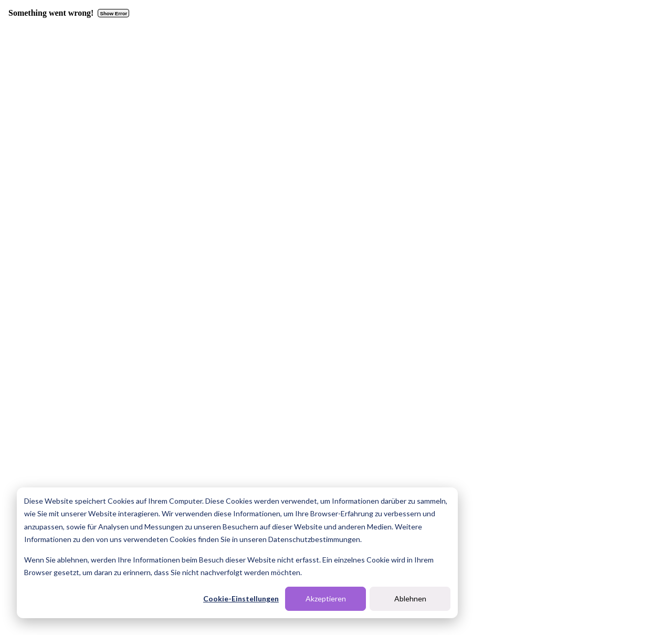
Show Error (114, 13)
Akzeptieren (326, 598)
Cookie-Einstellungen (241, 598)
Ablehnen (410, 598)
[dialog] (237, 553)
